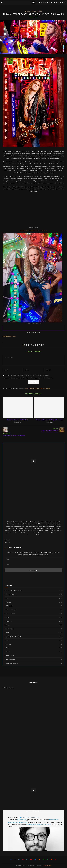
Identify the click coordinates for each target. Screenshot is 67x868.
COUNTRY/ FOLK (34, 595)
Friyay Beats (34, 606)
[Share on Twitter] (28, 345)
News (34, 633)
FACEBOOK (23, 230)
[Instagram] (44, 3)
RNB (34, 648)
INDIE (34, 617)
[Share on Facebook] (26, 345)
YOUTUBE (44, 230)
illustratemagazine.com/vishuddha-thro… (39, 824)
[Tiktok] (62, 3)
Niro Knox (13, 336)
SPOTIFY (38, 230)
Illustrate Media (47, 865)
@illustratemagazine (8, 688)
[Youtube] (50, 3)
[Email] (52, 3)
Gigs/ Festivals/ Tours (34, 610)
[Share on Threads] (41, 345)
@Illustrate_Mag (26, 817)
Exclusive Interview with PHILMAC (18, 420)
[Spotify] (56, 3)
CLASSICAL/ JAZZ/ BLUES (34, 591)
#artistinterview (13, 822)
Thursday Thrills (34, 656)
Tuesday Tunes (34, 659)
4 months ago (35, 817)
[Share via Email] (43, 345)
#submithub (6, 336)
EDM (34, 598)
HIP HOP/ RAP (34, 614)
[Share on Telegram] (37, 345)
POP (34, 640)
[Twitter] (42, 3)
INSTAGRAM (31, 230)
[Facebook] (40, 3)
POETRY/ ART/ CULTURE (34, 637)
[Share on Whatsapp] (36, 345)
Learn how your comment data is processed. (37, 388)
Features (34, 602)
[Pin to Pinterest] (30, 345)
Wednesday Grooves (34, 663)
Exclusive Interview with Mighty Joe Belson (49, 420)
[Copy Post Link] (39, 345)
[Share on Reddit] (34, 345)
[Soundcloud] (54, 3)
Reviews (34, 644)
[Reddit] (60, 3)
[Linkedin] (48, 3)
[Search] (65, 3)
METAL (34, 625)
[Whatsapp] (58, 3)
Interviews (34, 621)
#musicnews (23, 822)
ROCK (34, 652)
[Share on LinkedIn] (32, 345)
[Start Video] (33, 461)
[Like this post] (24, 345)
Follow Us (7, 542)
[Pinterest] (46, 3)
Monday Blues (34, 629)
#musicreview (54, 820)
